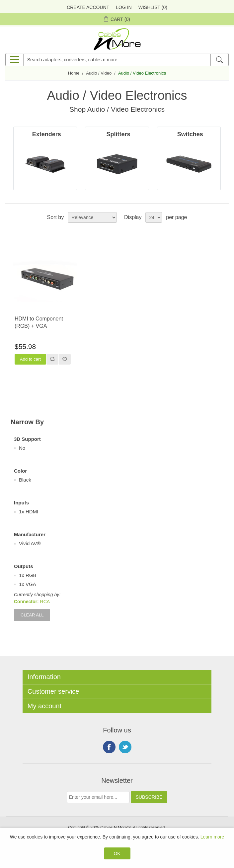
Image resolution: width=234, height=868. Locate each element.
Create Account (88, 7)
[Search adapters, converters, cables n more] (117, 60)
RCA (45, 602)
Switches (190, 134)
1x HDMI (29, 512)
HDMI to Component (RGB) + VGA (39, 322)
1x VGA (28, 584)
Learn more (212, 837)
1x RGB (28, 575)
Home (74, 73)
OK (117, 853)
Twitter (125, 747)
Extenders (47, 134)
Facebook (109, 747)
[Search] (219, 60)
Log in (124, 7)
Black (25, 480)
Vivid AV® (30, 543)
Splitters (118, 134)
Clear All (32, 615)
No (22, 448)
